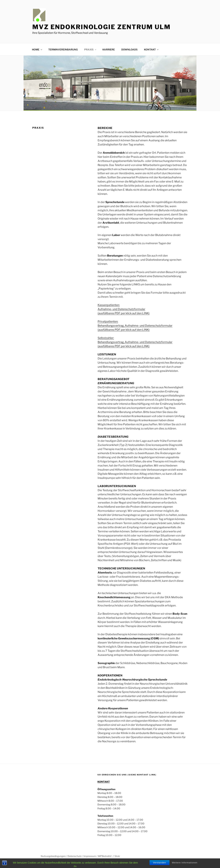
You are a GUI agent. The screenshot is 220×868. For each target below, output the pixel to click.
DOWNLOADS (129, 49)
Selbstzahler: (106, 338)
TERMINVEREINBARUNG (63, 49)
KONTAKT (152, 49)
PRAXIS (90, 49)
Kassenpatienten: (109, 305)
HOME (37, 49)
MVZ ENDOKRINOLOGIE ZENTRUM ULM (101, 27)
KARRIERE (109, 49)
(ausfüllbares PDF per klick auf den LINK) (124, 313)
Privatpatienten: (108, 321)
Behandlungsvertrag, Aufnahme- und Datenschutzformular (135, 326)
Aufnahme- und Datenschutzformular (121, 309)
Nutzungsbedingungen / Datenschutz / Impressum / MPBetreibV (76, 856)
